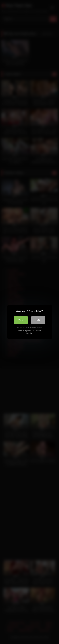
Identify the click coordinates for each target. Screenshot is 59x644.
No (38, 320)
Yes (21, 320)
